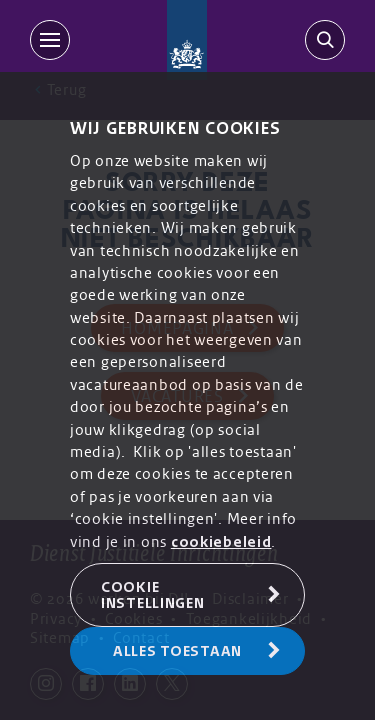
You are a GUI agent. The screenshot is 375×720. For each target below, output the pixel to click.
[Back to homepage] (187, 40)
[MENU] (54, 40)
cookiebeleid (221, 542)
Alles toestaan (177, 651)
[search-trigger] (321, 40)
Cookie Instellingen (153, 595)
